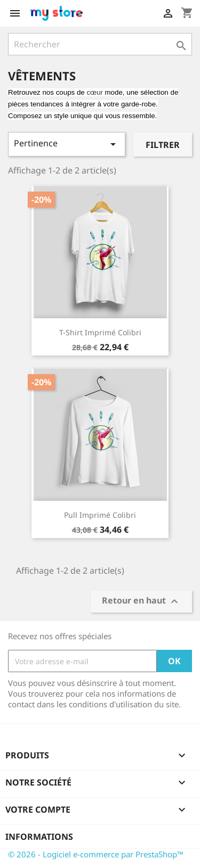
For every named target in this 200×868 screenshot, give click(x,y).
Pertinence (67, 144)
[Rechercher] (100, 44)
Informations (39, 837)
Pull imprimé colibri (100, 515)
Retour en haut (141, 602)
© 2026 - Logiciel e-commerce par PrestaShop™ (96, 854)
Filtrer (163, 145)
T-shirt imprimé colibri (100, 332)
